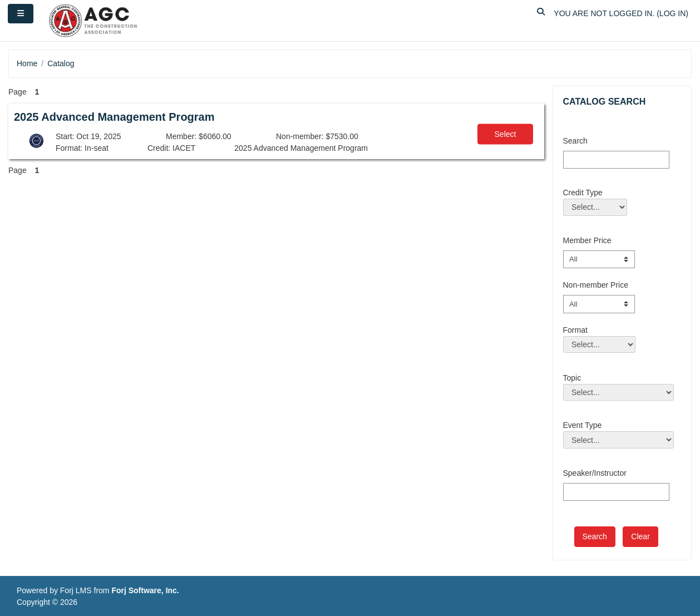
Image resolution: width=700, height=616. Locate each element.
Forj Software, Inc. (145, 590)
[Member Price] (599, 259)
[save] (595, 537)
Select (506, 134)
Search (575, 141)
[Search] (616, 160)
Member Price (587, 240)
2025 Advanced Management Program (114, 117)
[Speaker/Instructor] (616, 492)
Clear (640, 536)
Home (27, 63)
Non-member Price (596, 285)
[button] (541, 14)
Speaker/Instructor (595, 473)
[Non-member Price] (599, 304)
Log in (672, 13)
